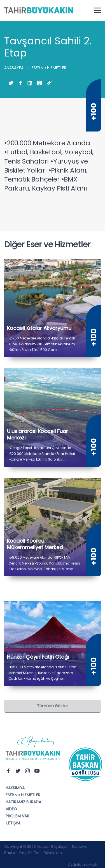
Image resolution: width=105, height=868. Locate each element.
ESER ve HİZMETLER (23, 795)
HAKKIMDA (15, 788)
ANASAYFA (14, 68)
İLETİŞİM (13, 823)
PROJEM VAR (17, 816)
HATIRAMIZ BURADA (23, 802)
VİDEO (11, 809)
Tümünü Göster (53, 706)
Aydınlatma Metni (84, 864)
